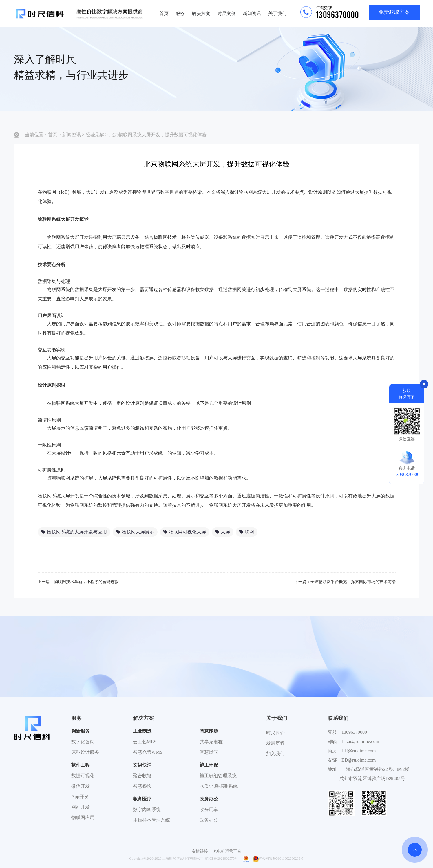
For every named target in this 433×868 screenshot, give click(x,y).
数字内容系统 (147, 810)
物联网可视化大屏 (185, 532)
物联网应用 (83, 817)
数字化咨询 (83, 742)
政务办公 (209, 799)
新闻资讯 (252, 13)
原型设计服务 (85, 752)
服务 (180, 13)
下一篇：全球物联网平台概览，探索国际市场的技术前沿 (345, 582)
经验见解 (95, 135)
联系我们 (338, 718)
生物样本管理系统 (151, 820)
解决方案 (201, 13)
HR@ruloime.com (359, 751)
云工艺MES (145, 742)
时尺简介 (275, 733)
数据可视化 (83, 776)
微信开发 (81, 786)
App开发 (80, 797)
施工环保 (209, 765)
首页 (164, 13)
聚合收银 (142, 776)
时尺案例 (226, 13)
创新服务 (81, 731)
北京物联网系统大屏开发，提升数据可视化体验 (158, 135)
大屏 (223, 532)
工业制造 (142, 731)
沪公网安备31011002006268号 (278, 858)
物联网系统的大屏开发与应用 (74, 532)
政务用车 (209, 810)
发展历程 (275, 743)
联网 (247, 532)
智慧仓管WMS (148, 752)
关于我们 (277, 13)
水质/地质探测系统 (219, 786)
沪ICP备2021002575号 (221, 858)
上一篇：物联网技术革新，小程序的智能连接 (78, 582)
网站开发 (81, 807)
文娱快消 (142, 765)
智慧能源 (209, 731)
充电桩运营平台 (227, 851)
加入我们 (275, 754)
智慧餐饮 (142, 786)
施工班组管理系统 (218, 776)
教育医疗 (142, 799)
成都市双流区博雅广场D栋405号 (372, 779)
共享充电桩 (211, 742)
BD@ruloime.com (359, 760)
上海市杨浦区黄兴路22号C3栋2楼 (376, 769)
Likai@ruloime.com (360, 741)
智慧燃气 (209, 752)
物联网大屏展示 (135, 532)
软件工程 (81, 765)
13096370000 (354, 732)
